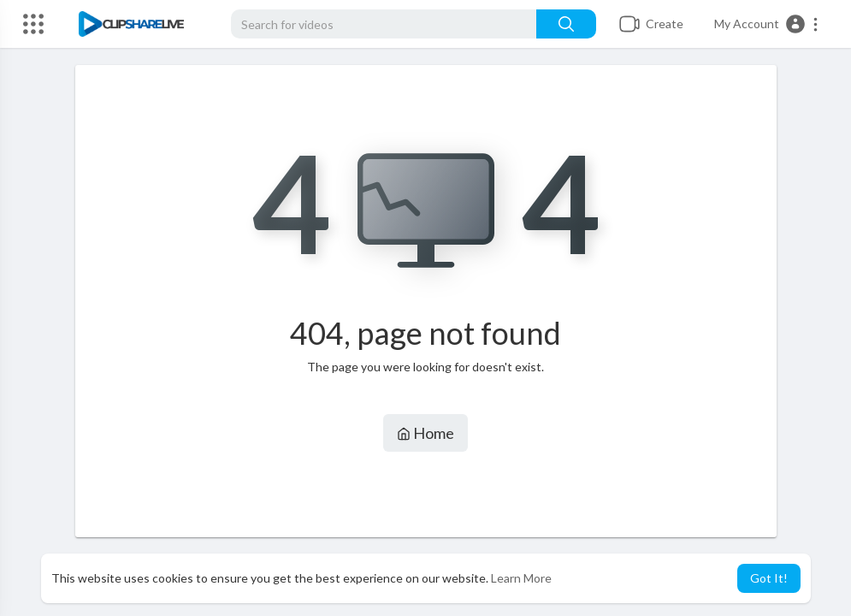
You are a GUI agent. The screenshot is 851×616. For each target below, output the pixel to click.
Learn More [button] (521, 578)
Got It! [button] (769, 578)
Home (425, 433)
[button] (767, 24)
